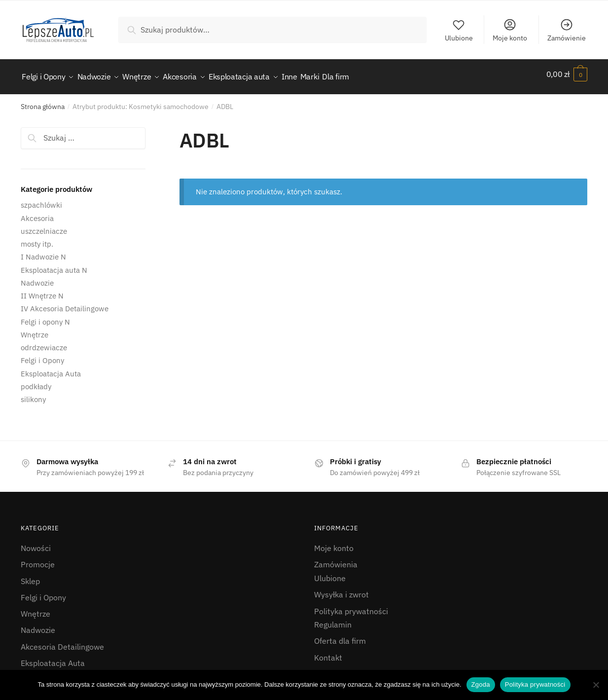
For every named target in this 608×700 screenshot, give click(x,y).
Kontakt (328, 652)
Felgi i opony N (45, 316)
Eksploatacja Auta (51, 368)
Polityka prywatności (351, 605)
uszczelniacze (44, 226)
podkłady (36, 381)
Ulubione (459, 30)
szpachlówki (41, 200)
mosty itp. (37, 239)
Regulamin (333, 619)
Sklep (30, 575)
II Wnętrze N (42, 290)
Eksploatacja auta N (54, 264)
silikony (33, 394)
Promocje (38, 559)
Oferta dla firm (340, 635)
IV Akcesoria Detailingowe (65, 303)
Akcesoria (37, 212)
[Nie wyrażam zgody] (596, 685)
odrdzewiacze (44, 342)
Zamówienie (567, 30)
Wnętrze (35, 329)
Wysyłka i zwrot (341, 589)
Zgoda (481, 684)
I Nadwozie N (43, 251)
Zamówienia (336, 559)
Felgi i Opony (42, 355)
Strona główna (43, 101)
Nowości (36, 543)
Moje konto (510, 30)
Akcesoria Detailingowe (62, 641)
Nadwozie (37, 277)
